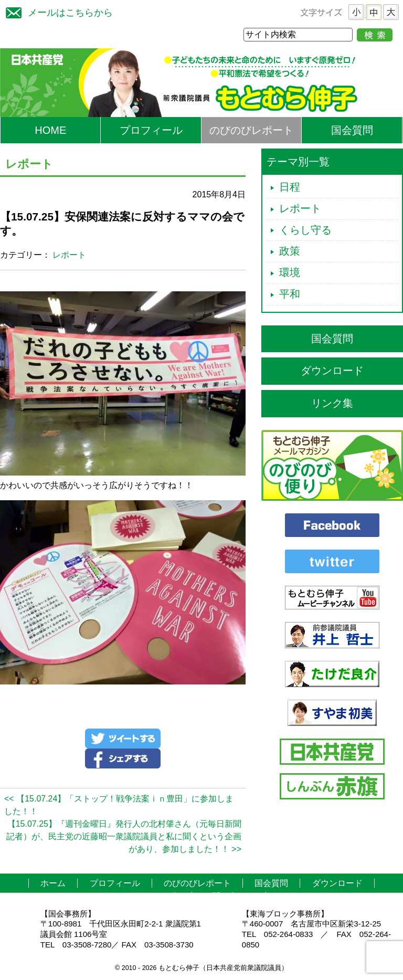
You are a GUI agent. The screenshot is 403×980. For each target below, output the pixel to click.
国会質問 (352, 130)
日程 (290, 187)
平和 (290, 294)
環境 (290, 272)
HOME (50, 130)
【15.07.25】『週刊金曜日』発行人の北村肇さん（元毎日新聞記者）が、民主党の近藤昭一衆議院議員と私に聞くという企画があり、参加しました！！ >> (124, 836)
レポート (69, 255)
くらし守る (305, 230)
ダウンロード (332, 371)
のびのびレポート (251, 130)
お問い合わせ (229, 896)
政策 (290, 251)
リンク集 (332, 403)
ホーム (53, 883)
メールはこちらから (57, 11)
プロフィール (151, 130)
